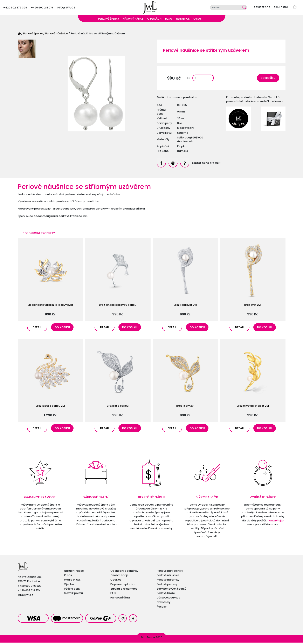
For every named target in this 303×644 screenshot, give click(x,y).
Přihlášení (281, 8)
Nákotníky (164, 604)
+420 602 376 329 (15, 8)
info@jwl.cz (66, 8)
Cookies (116, 581)
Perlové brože (166, 594)
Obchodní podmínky (124, 572)
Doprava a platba (122, 586)
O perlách (154, 20)
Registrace (262, 8)
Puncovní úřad (120, 599)
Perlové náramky (168, 581)
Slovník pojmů (73, 594)
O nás (198, 20)
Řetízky (162, 608)
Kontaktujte (276, 522)
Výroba (69, 586)
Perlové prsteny (167, 586)
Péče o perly (72, 590)
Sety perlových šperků (171, 590)
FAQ (113, 594)
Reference (183, 20)
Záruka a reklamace (124, 590)
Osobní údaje (119, 577)
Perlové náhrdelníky (170, 572)
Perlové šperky (109, 20)
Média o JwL (72, 581)
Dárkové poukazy (168, 599)
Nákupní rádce (133, 20)
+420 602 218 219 (42, 8)
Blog (169, 20)
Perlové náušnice (57, 35)
